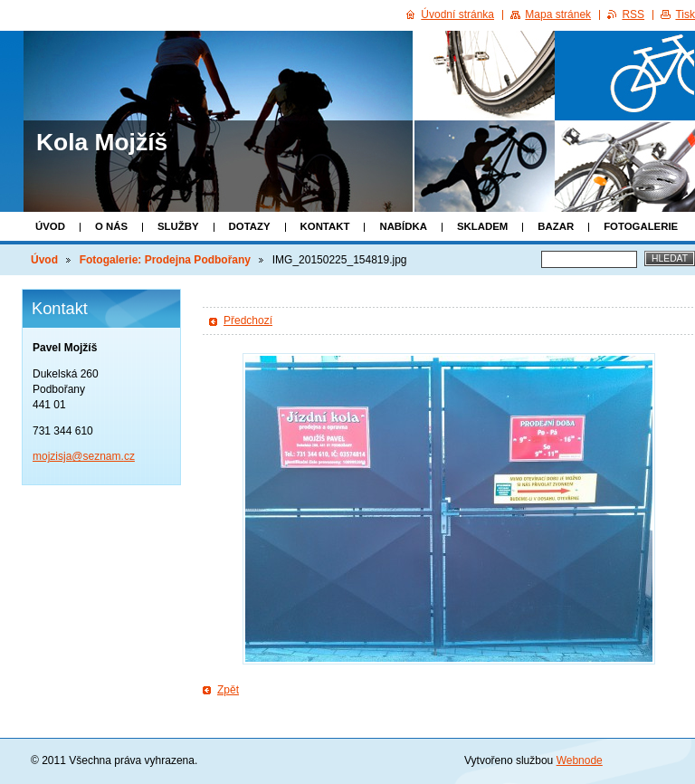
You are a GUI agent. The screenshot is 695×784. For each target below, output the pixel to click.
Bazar (556, 226)
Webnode (580, 760)
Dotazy (250, 226)
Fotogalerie (641, 226)
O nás (111, 226)
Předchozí (248, 320)
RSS (633, 14)
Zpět (228, 690)
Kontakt (325, 226)
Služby (178, 226)
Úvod (50, 226)
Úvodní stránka (457, 14)
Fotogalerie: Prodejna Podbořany (165, 260)
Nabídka (403, 226)
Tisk (685, 14)
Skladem (482, 226)
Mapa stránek (558, 14)
